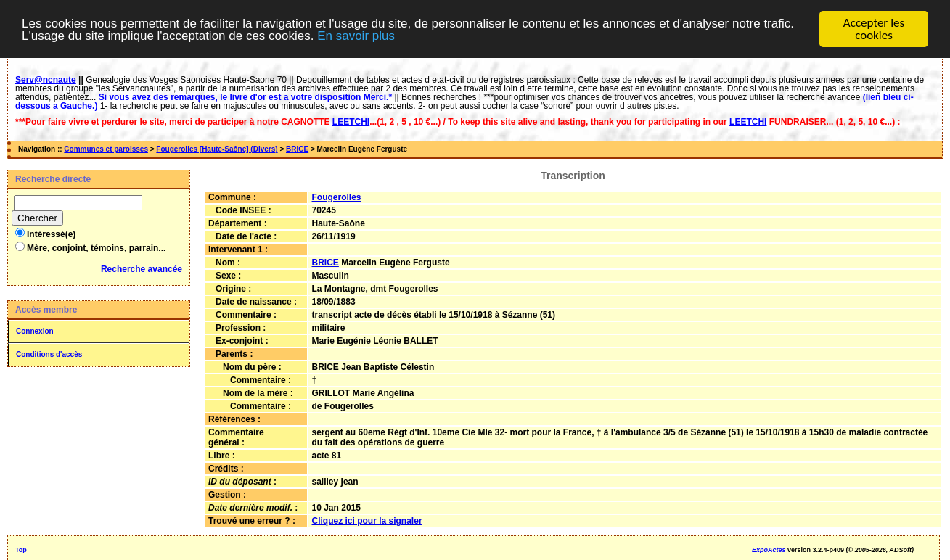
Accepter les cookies (874, 29)
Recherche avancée (142, 269)
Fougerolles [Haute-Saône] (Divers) (217, 149)
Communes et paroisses (106, 149)
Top (21, 550)
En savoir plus (356, 36)
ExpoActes (769, 550)
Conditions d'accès (49, 354)
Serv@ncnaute (46, 80)
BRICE (297, 149)
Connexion (35, 331)
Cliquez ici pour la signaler (367, 521)
